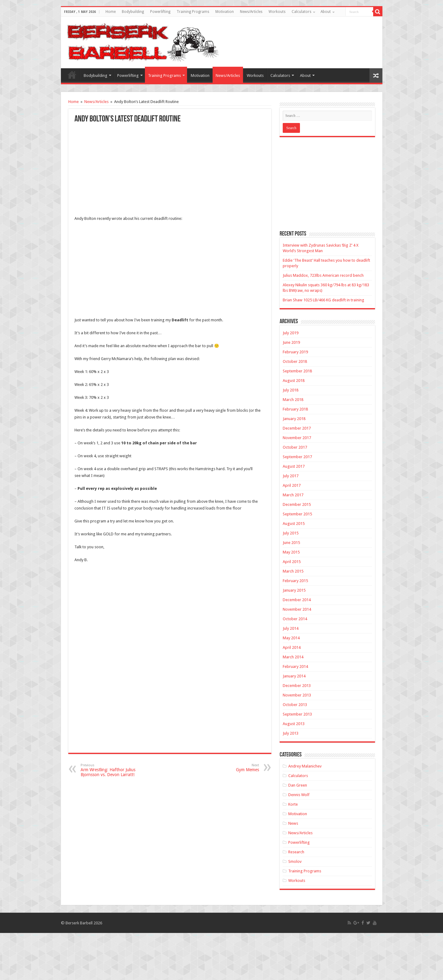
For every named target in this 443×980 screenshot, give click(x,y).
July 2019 (291, 333)
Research (296, 852)
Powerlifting (160, 12)
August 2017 (294, 466)
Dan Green (298, 785)
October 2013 (295, 705)
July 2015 (291, 533)
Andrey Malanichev (305, 766)
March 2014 (293, 657)
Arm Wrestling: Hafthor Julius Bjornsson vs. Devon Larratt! (112, 770)
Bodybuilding (133, 12)
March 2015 (293, 571)
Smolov (295, 861)
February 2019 (295, 352)
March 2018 (293, 400)
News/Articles (251, 12)
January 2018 (294, 419)
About (326, 12)
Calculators (301, 12)
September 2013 (297, 714)
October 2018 (295, 361)
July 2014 (291, 628)
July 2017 (291, 476)
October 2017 (295, 447)
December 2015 (297, 504)
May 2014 (291, 638)
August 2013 (294, 724)
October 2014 (295, 619)
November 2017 (297, 438)
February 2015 (295, 581)
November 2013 (297, 695)
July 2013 (291, 733)
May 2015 (291, 552)
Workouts (277, 12)
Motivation (225, 12)
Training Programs (193, 12)
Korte (293, 804)
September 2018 (297, 371)
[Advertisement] (170, 170)
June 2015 (291, 543)
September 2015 (297, 514)
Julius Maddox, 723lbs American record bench (323, 275)
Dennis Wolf (299, 795)
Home (111, 12)
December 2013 (297, 686)
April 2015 (292, 562)
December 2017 (297, 428)
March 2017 (293, 495)
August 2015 (294, 524)
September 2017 (297, 457)
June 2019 (291, 342)
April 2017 (292, 485)
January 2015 (294, 590)
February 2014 (295, 667)
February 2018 (295, 409)
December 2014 (297, 600)
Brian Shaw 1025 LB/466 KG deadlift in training (323, 300)
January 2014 (294, 676)
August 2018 (294, 381)
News (293, 823)
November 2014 (297, 609)
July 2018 (291, 390)
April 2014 (292, 647)
